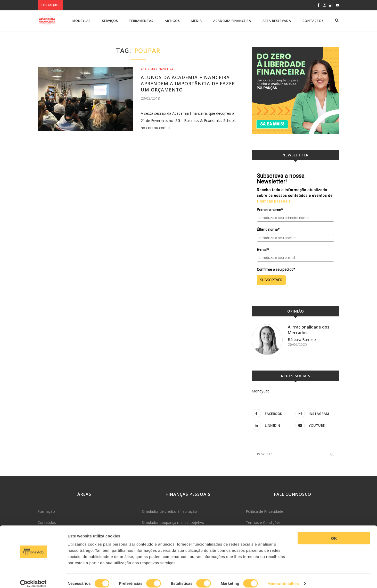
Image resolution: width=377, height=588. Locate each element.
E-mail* (263, 250)
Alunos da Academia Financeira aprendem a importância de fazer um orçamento (189, 83)
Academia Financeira (232, 21)
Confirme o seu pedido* (276, 270)
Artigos (172, 21)
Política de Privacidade (264, 511)
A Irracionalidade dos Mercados (309, 330)
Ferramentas (141, 21)
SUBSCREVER (271, 280)
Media (197, 21)
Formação (46, 511)
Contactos (313, 21)
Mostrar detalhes (283, 578)
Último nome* (268, 230)
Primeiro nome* (270, 210)
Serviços (110, 21)
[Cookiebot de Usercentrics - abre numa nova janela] (33, 578)
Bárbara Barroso (302, 339)
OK (334, 532)
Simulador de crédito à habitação (169, 511)
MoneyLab (82, 21)
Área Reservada (277, 21)
